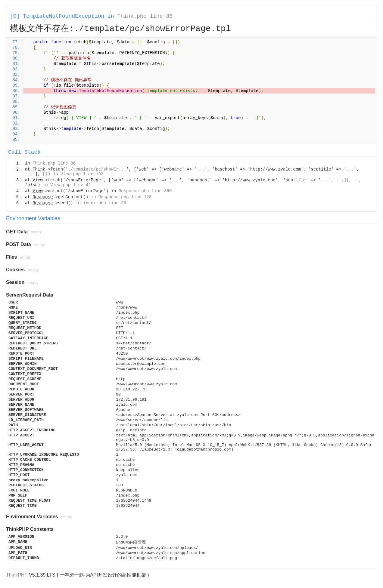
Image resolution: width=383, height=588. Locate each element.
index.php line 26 (105, 203)
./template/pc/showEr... (97, 169)
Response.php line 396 (145, 191)
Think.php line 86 (145, 16)
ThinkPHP (17, 575)
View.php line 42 (70, 185)
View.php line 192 (82, 174)
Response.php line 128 (125, 197)
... (201, 169)
